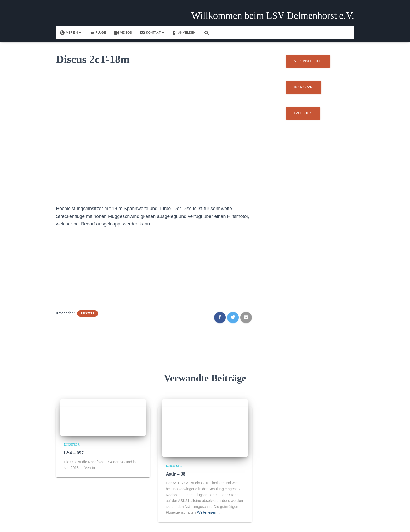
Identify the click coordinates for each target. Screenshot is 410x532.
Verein (71, 33)
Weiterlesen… (208, 512)
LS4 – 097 (74, 453)
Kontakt (152, 33)
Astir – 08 (176, 474)
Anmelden (184, 33)
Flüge (98, 33)
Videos (123, 33)
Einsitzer (88, 313)
